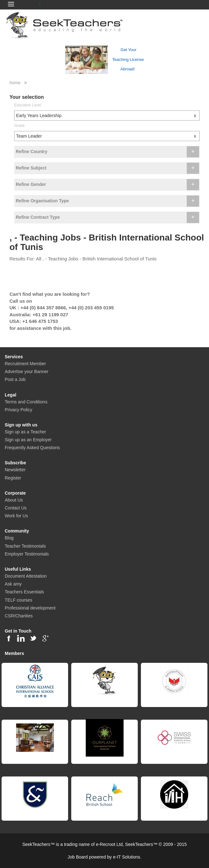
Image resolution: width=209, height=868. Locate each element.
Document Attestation (26, 576)
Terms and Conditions (26, 402)
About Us (14, 500)
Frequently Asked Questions (32, 448)
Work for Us (16, 516)
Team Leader (108, 136)
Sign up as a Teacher (25, 432)
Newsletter (15, 470)
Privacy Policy (18, 410)
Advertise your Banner (27, 372)
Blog (9, 538)
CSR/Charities (19, 616)
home (15, 83)
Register (13, 478)
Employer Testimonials (27, 554)
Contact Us (16, 508)
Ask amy (13, 584)
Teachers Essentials (24, 592)
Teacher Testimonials (25, 546)
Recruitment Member (25, 364)
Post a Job (15, 379)
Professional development (30, 608)
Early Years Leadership (108, 116)
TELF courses (18, 600)
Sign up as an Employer (28, 440)
